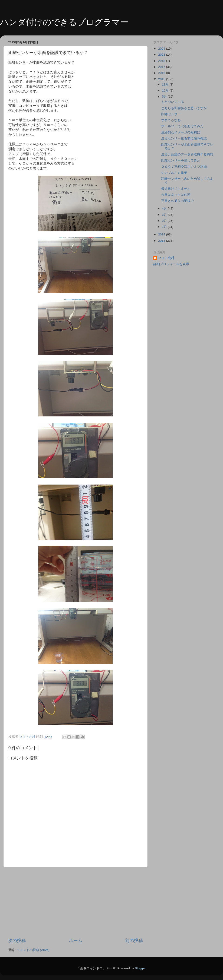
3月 (165, 215)
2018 (162, 61)
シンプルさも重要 (174, 173)
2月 (165, 221)
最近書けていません (176, 189)
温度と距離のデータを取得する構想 (187, 154)
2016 (162, 73)
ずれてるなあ (171, 120)
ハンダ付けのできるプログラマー (64, 22)
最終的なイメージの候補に (181, 132)
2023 (162, 55)
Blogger (140, 968)
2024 (162, 49)
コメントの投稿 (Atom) (33, 950)
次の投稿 (17, 940)
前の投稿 (134, 940)
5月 (165, 97)
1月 (165, 227)
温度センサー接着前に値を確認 (184, 138)
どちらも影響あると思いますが (184, 108)
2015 (162, 79)
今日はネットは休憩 (176, 195)
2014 (162, 234)
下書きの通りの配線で (177, 201)
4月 (165, 208)
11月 (166, 84)
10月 (166, 90)
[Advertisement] (75, 902)
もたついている (173, 102)
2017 (162, 67)
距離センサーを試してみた (181, 160)
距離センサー (171, 114)
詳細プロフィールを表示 (171, 264)
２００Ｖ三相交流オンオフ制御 (184, 167)
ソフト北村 (166, 258)
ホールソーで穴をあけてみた (182, 126)
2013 (162, 241)
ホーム (76, 940)
